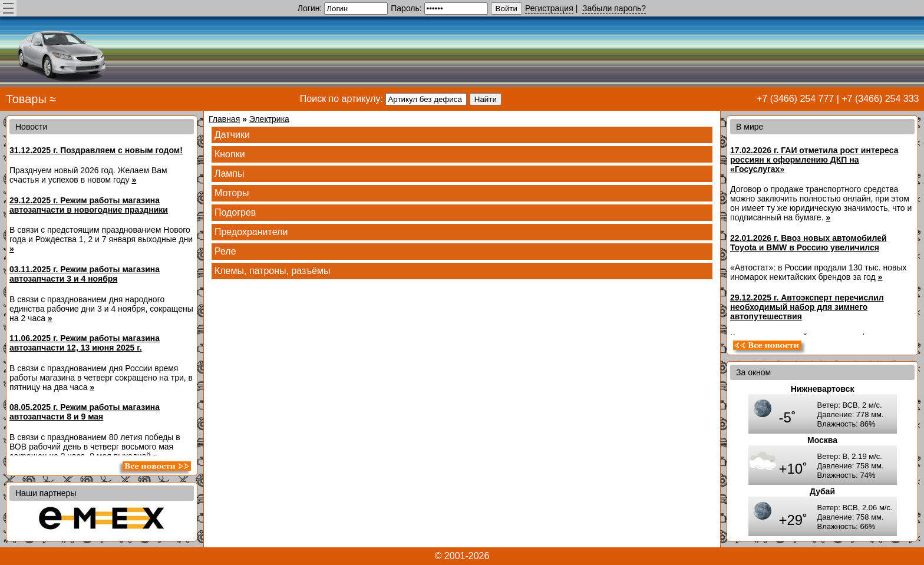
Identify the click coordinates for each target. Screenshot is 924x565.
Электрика (269, 119)
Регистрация (549, 8)
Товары (26, 99)
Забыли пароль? (614, 8)
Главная (224, 119)
